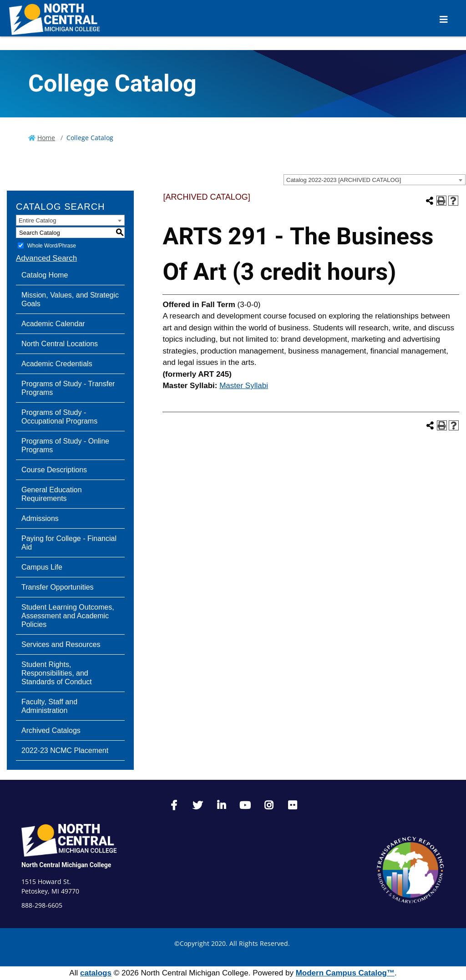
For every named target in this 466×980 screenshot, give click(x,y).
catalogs (96, 973)
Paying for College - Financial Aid (69, 543)
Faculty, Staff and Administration (49, 706)
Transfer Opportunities (58, 587)
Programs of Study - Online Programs (65, 445)
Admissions (40, 518)
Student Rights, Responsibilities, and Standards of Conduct (57, 673)
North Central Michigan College (66, 865)
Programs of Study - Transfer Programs (68, 388)
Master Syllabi (244, 386)
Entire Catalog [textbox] (37, 220)
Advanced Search (46, 258)
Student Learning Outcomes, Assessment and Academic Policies (68, 616)
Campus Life (42, 567)
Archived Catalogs (51, 730)
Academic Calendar (53, 324)
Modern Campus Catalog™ (345, 973)
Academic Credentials (57, 364)
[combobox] (375, 180)
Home (46, 138)
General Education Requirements (52, 494)
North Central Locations (60, 344)
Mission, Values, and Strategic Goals (70, 299)
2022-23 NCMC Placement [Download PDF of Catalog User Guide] (65, 750)
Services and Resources (61, 644)
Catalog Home (45, 275)
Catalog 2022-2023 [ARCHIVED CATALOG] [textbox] (344, 180)
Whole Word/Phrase (52, 246)
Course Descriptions (54, 470)
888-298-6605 (42, 905)
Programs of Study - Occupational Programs (59, 417)
